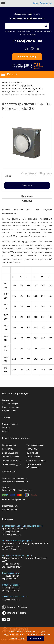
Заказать (27, 185)
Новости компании (11, 407)
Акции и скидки (9, 411)
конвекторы (32, 34)
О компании (8, 400)
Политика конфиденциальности (15, 481)
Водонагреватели (10, 453)
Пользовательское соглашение (15, 479)
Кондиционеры (9, 445)
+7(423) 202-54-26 (11, 564)
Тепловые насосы (35, 445)
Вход (36, 3)
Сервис (6, 431)
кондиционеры (11, 31)
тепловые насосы (25, 31)
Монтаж (6, 428)
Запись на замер (27, 57)
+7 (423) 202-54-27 (11, 600)
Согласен (36, 638)
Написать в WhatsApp (17, 607)
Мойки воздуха (33, 457)
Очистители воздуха (36, 461)
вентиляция (37, 31)
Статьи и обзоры (10, 404)
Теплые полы (33, 449)
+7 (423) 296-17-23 (11, 588)
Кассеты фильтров (31, 91)
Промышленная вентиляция (16, 88)
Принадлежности (11, 91)
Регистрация (46, 3)
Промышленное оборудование (18, 85)
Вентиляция (32, 453)
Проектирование (10, 424)
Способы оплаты (10, 506)
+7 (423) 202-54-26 (11, 546)
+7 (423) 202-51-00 (27, 41)
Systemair (37, 88)
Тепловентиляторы (11, 461)
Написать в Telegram (16, 613)
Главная (6, 82)
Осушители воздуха (11, 464)
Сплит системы (9, 471)
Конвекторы (8, 449)
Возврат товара (9, 509)
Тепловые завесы (10, 457)
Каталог (16, 82)
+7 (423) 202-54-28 (11, 576)
